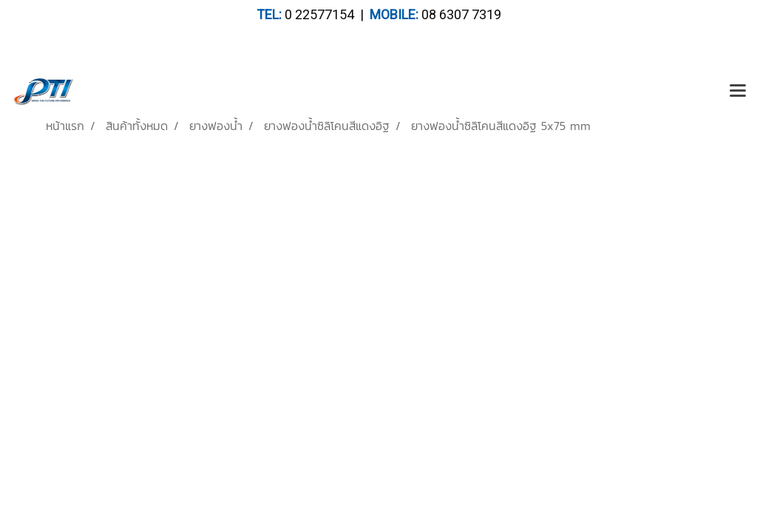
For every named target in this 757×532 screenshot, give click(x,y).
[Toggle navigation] (738, 92)
